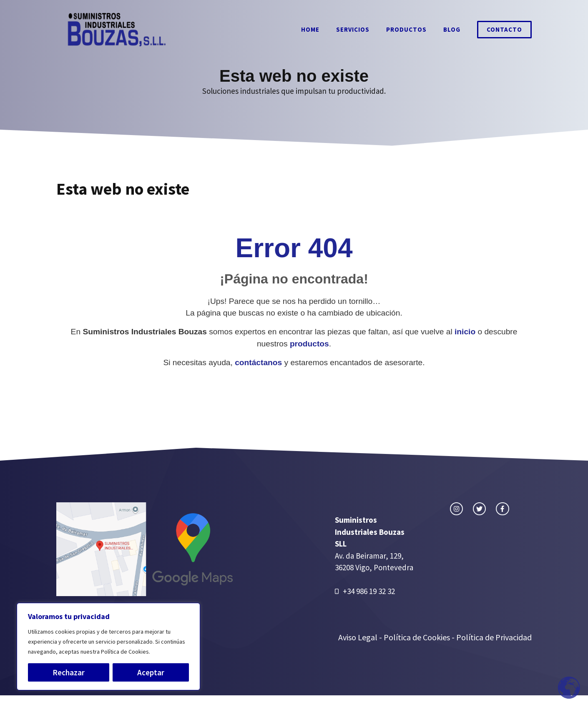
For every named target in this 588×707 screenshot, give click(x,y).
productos (309, 344)
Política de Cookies (417, 637)
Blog (452, 29)
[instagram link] (456, 509)
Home (310, 29)
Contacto (504, 29)
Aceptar (151, 672)
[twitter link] (479, 509)
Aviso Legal (359, 637)
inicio (465, 332)
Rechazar (69, 672)
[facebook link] (502, 509)
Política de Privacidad (494, 637)
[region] (108, 647)
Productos (406, 29)
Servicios (353, 29)
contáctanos (258, 362)
